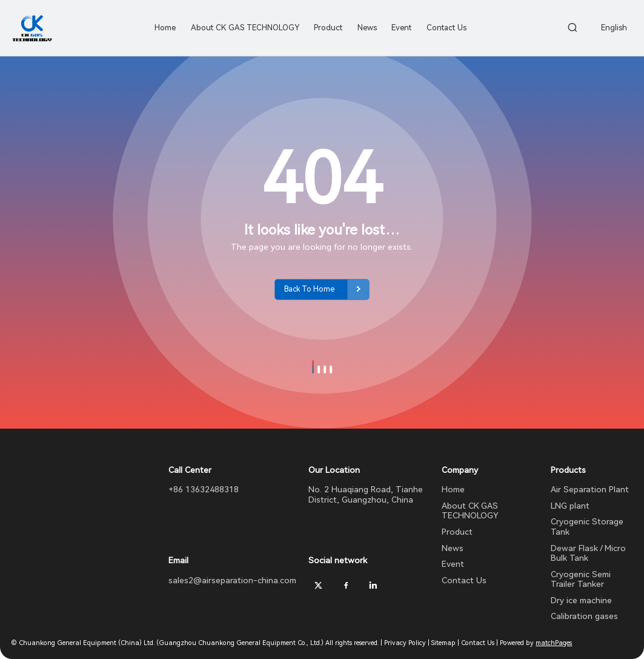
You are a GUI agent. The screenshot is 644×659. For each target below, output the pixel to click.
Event (453, 564)
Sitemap (443, 643)
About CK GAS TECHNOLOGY (470, 511)
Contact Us (464, 580)
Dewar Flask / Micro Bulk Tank (588, 553)
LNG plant (570, 506)
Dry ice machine (581, 600)
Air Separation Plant (590, 489)
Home (453, 489)
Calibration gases (584, 616)
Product (457, 532)
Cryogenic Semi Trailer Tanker (581, 579)
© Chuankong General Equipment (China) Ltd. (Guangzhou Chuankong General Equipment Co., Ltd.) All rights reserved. (195, 643)
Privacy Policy (405, 643)
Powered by (536, 643)
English (614, 28)
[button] (313, 367)
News (453, 548)
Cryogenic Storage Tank (587, 527)
